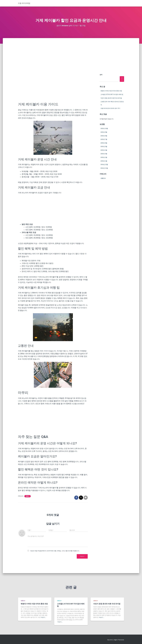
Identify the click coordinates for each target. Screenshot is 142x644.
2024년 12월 (104, 164)
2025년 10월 (104, 128)
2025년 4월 (104, 150)
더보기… (44, 617)
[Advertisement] (71, 52)
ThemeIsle (121, 640)
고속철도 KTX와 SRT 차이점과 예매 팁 (112, 94)
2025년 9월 (104, 132)
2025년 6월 (104, 143)
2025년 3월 (104, 154)
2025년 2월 (104, 157)
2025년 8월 (104, 136)
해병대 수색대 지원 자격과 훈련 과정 (111, 91)
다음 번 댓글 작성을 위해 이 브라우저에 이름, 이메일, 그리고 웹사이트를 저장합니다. (55, 551)
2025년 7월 (104, 139)
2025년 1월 (104, 161)
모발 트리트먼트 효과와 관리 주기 (110, 108)
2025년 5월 (104, 146)
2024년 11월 (104, 168)
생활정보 (28, 496)
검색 (101, 75)
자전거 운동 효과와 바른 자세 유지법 (111, 98)
